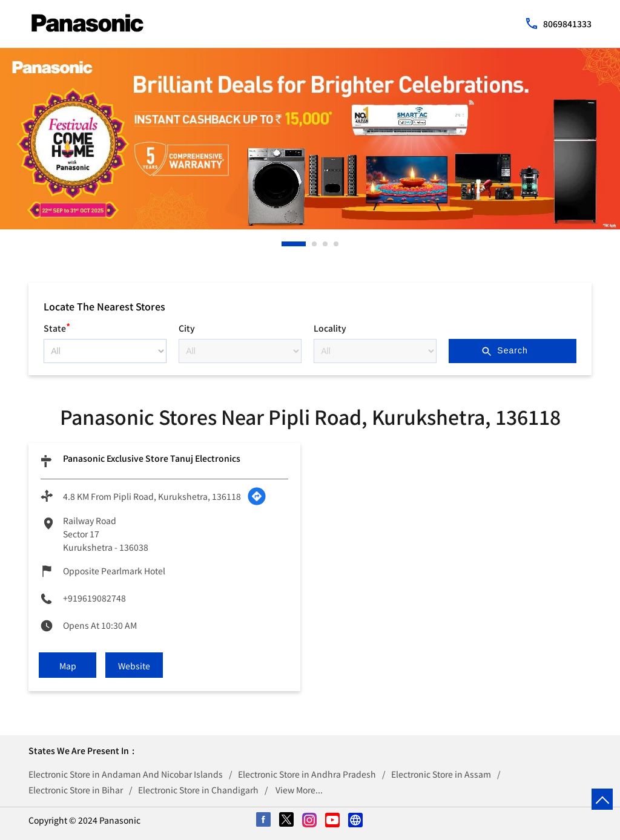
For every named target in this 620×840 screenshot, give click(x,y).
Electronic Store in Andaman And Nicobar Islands (126, 774)
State (57, 326)
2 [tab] (315, 244)
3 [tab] (326, 244)
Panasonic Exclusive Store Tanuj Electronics (152, 458)
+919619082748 (94, 598)
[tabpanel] (310, 139)
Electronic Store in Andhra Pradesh (307, 774)
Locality (330, 328)
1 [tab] (285, 244)
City (187, 328)
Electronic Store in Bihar (76, 790)
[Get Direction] (257, 496)
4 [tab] (337, 244)
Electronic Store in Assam (441, 774)
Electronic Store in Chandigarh (198, 790)
